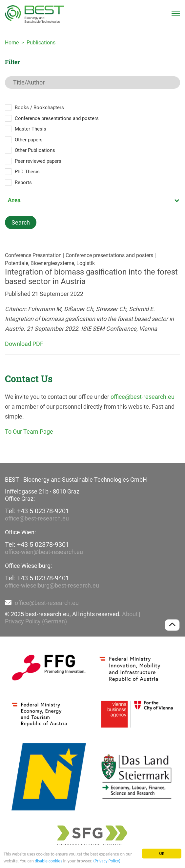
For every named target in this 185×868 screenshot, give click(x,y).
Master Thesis (31, 129)
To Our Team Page (29, 432)
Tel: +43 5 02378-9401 (37, 578)
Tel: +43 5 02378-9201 (37, 511)
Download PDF (24, 344)
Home (12, 43)
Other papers (29, 140)
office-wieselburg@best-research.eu (52, 585)
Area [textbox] (14, 200)
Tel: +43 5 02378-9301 (37, 544)
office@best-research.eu (143, 397)
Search (21, 222)
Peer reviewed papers (38, 161)
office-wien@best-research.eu (44, 552)
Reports (23, 182)
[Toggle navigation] (176, 13)
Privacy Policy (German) (36, 621)
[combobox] (92, 200)
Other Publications (35, 150)
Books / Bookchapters (39, 108)
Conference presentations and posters (57, 118)
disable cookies (49, 861)
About (130, 614)
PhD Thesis (27, 172)
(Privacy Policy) (107, 861)
